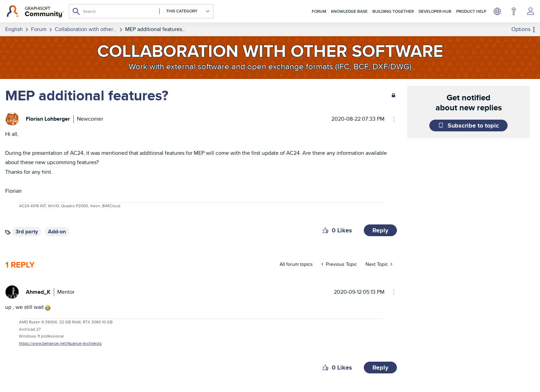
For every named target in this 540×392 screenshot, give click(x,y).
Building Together (393, 11)
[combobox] (141, 11)
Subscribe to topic (473, 125)
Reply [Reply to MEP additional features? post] (380, 230)
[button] (325, 230)
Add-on (57, 232)
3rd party (27, 232)
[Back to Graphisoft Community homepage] (35, 11)
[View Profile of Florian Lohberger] (48, 119)
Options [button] (521, 29)
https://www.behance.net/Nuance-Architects (60, 343)
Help (514, 11)
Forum (319, 11)
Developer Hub (435, 11)
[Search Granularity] (185, 11)
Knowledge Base (349, 11)
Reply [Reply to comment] (380, 368)
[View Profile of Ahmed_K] (38, 292)
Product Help (471, 11)
